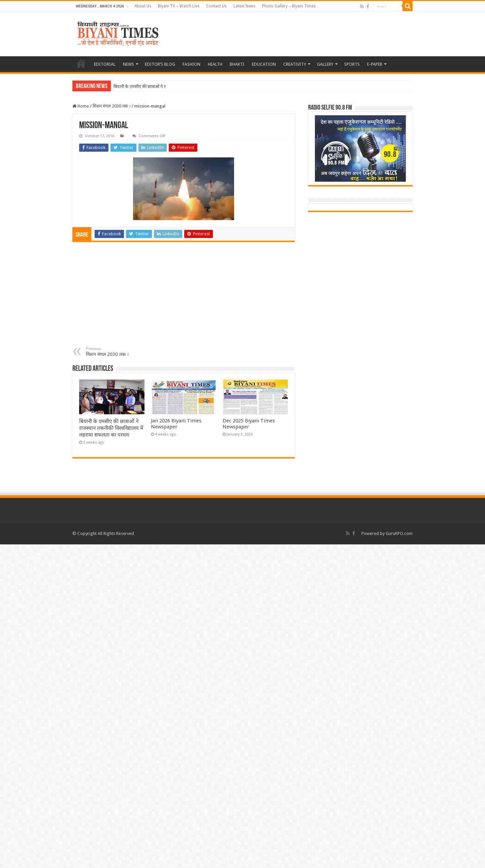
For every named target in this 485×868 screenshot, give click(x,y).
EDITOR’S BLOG (160, 64)
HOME (81, 63)
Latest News (244, 6)
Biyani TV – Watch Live (179, 6)
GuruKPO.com (399, 533)
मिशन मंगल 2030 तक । (112, 106)
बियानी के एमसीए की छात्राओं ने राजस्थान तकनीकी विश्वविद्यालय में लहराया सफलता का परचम (111, 428)
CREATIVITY (295, 64)
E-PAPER (375, 64)
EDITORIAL (105, 64)
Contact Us (216, 6)
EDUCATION (264, 64)
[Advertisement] (184, 296)
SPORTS (352, 64)
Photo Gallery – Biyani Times (289, 6)
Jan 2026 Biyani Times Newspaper (176, 424)
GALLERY (325, 64)
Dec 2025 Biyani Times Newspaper (249, 424)
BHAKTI (237, 64)
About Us (143, 6)
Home (81, 106)
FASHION (191, 64)
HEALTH (215, 64)
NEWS (128, 64)
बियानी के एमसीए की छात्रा (134, 86)
